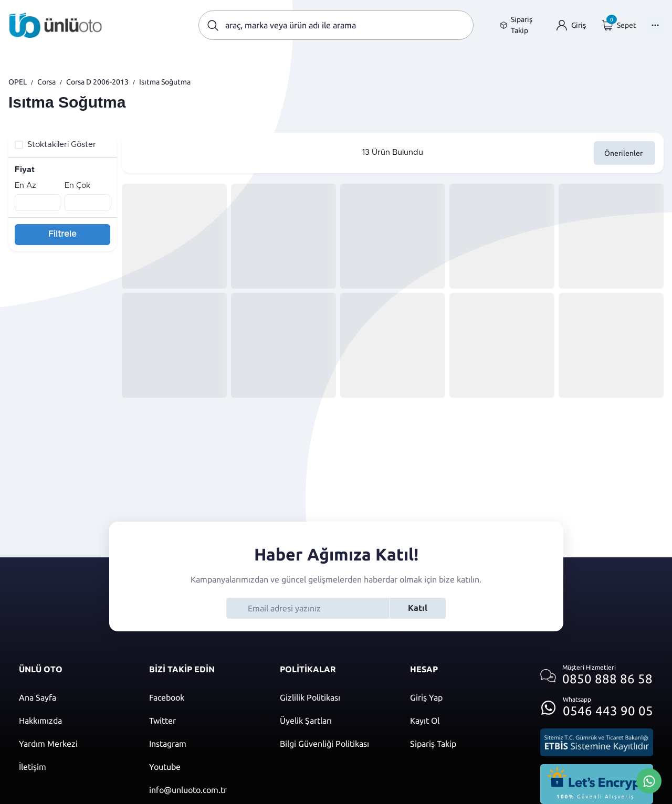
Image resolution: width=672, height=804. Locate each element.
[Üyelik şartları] (334, 721)
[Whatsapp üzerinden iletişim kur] (597, 705)
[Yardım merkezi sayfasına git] (73, 744)
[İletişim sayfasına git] (73, 767)
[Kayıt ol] (465, 721)
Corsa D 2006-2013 (97, 82)
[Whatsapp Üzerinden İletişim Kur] (649, 780)
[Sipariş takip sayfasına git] (520, 25)
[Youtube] (204, 767)
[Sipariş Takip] (465, 744)
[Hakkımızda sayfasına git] (73, 721)
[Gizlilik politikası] (334, 697)
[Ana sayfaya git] (56, 25)
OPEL (18, 82)
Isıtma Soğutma (165, 82)
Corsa (46, 82)
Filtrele (62, 234)
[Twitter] (204, 721)
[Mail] (204, 790)
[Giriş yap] (571, 25)
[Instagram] (204, 744)
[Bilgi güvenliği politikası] (334, 744)
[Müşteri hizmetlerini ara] (597, 676)
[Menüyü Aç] (654, 25)
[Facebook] (204, 697)
